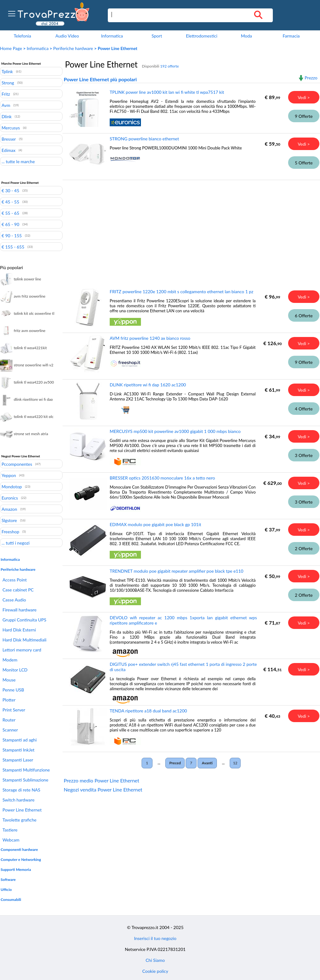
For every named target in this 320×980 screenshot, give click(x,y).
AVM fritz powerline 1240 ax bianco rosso (150, 338)
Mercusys (11, 128)
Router (9, 720)
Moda (247, 36)
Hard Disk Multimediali (25, 640)
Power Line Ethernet (22, 810)
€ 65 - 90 (10, 224)
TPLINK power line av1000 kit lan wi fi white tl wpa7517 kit (167, 92)
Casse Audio (14, 600)
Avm (6, 105)
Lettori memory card (22, 650)
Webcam (11, 840)
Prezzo (311, 78)
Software (8, 879)
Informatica (112, 36)
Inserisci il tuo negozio (155, 938)
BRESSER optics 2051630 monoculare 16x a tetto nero (162, 478)
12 (235, 763)
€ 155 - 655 (13, 247)
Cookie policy (155, 971)
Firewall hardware (20, 610)
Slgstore (9, 520)
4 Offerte (304, 409)
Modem (10, 660)
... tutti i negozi (16, 543)
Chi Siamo (155, 960)
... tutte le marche (18, 161)
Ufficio (6, 890)
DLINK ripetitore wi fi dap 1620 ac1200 (148, 385)
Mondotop (12, 486)
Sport (157, 36)
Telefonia (22, 36)
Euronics (10, 498)
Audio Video (67, 36)
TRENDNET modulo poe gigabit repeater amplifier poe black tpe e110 (177, 571)
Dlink (7, 116)
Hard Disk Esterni (19, 630)
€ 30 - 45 (10, 190)
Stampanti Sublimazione (25, 780)
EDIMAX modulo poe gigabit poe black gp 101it (155, 524)
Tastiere (10, 830)
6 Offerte (304, 316)
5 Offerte (304, 163)
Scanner (10, 730)
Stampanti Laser (18, 760)
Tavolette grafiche (20, 820)
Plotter (9, 700)
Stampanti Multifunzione (26, 770)
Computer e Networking (21, 859)
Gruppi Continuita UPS (24, 620)
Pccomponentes (17, 464)
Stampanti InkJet (18, 750)
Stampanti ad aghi (20, 740)
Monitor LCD (15, 670)
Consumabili (11, 900)
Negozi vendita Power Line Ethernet (103, 789)
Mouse (9, 680)
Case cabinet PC (18, 590)
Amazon (9, 509)
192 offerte (170, 66)
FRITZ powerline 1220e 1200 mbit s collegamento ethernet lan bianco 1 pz (182, 291)
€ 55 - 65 (10, 213)
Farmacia (291, 36)
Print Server (14, 710)
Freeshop (10, 531)
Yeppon (9, 475)
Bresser (9, 139)
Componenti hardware (19, 849)
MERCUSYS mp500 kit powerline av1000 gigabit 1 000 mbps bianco (175, 431)
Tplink (7, 71)
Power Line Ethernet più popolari (100, 79)
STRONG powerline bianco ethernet (144, 139)
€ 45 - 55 (10, 202)
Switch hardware (18, 800)
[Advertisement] (190, 230)
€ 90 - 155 (12, 235)
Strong (8, 83)
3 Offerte (304, 455)
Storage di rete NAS (21, 790)
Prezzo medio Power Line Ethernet (102, 780)
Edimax (8, 150)
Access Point (15, 580)
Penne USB (13, 690)
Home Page (11, 48)
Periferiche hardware (73, 48)
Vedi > (304, 97)
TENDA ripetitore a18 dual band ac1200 (148, 711)
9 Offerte (304, 116)
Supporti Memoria (16, 869)
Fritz (6, 94)
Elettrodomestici (202, 36)
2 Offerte (304, 548)
